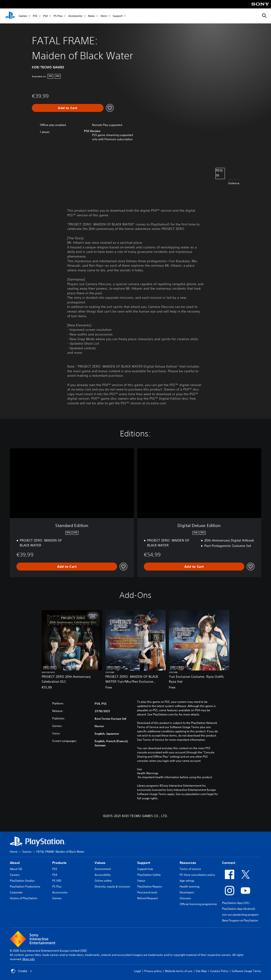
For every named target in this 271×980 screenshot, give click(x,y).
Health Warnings (148, 773)
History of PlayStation (24, 898)
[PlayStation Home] (10, 16)
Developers (187, 892)
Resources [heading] (188, 863)
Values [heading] (100, 863)
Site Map (201, 971)
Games (23, 16)
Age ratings (187, 881)
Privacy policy (153, 971)
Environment (103, 869)
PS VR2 (57, 881)
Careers (15, 875)
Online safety (103, 881)
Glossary (185, 898)
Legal (137, 971)
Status (141, 881)
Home (14, 852)
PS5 (35, 16)
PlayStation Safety (149, 875)
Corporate (16, 892)
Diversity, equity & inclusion (112, 886)
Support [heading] (144, 863)
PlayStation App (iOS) (236, 903)
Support (118, 16)
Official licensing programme (198, 904)
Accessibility (103, 875)
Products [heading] (59, 863)
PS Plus (58, 16)
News (91, 16)
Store (104, 16)
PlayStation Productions (25, 886)
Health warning (189, 886)
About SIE (16, 869)
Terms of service (190, 869)
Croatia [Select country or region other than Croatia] (21, 971)
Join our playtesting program (240, 915)
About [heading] (15, 863)
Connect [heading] (229, 863)
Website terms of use (179, 971)
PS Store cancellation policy (197, 875)
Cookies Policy (219, 971)
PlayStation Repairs (150, 886)
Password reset (147, 892)
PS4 (45, 16)
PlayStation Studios (22, 881)
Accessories (75, 16)
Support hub (145, 869)
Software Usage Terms (246, 971)
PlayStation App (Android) (239, 909)
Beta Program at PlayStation (240, 920)
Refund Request (147, 898)
